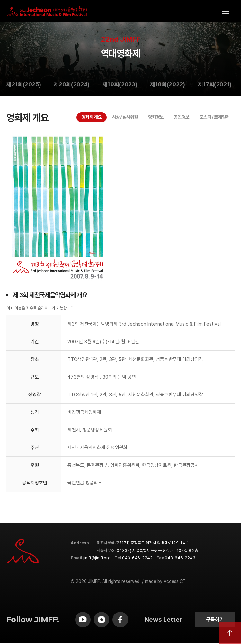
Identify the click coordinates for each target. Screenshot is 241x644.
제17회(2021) (215, 84)
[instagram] (103, 620)
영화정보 (156, 117)
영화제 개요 (92, 117)
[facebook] (122, 620)
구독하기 (214, 620)
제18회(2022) (167, 84)
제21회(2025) (24, 84)
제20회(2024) (71, 84)
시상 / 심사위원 (125, 117)
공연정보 (182, 117)
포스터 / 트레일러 (214, 117)
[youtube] (83, 620)
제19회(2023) (120, 84)
